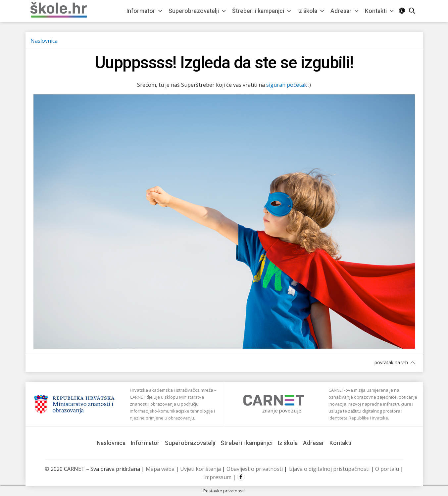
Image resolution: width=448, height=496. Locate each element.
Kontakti (380, 11)
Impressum (217, 477)
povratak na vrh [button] (395, 362)
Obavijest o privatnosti (255, 469)
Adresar (345, 11)
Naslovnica (44, 41)
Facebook (241, 477)
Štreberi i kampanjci (262, 11)
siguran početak (287, 85)
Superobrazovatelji (198, 11)
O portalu (387, 469)
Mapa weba (160, 469)
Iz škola (311, 11)
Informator (145, 11)
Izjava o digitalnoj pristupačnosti (329, 469)
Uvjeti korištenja (200, 469)
